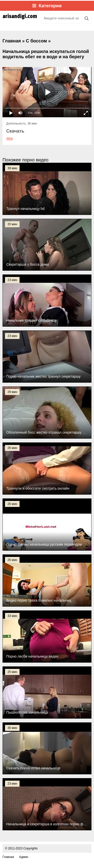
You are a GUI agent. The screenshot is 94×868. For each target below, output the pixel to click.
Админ (24, 857)
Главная (8, 857)
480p (10, 139)
